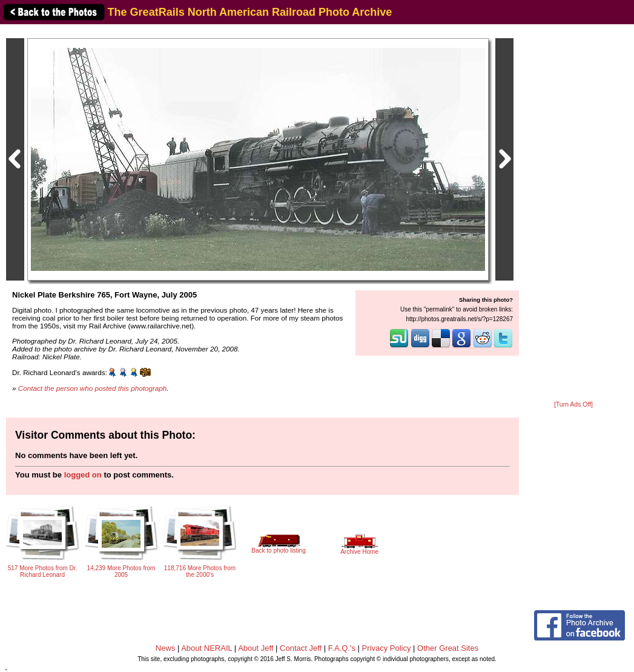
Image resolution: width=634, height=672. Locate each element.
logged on (83, 475)
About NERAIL (206, 648)
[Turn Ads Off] (573, 404)
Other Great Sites (448, 648)
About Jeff (256, 648)
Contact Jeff (301, 648)
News (166, 648)
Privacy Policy (387, 648)
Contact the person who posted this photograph (93, 388)
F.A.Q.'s (342, 648)
